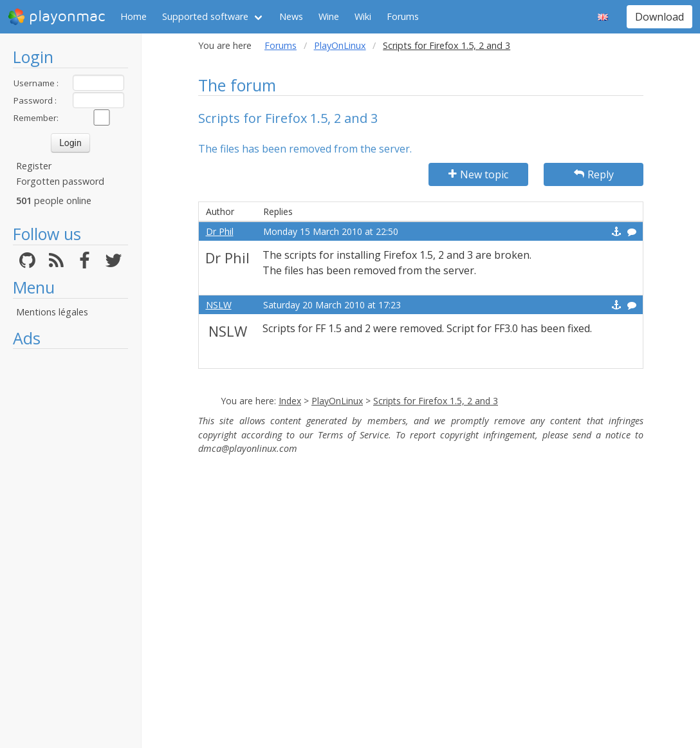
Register (34, 166)
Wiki (363, 16)
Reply (594, 174)
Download (659, 17)
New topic (478, 174)
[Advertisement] (70, 548)
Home (134, 16)
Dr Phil (220, 231)
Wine (329, 16)
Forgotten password (60, 181)
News (291, 16)
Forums (403, 16)
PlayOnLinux (340, 45)
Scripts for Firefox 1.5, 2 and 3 (436, 401)
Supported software (205, 16)
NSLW (219, 305)
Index (290, 401)
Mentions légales (52, 312)
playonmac (56, 17)
